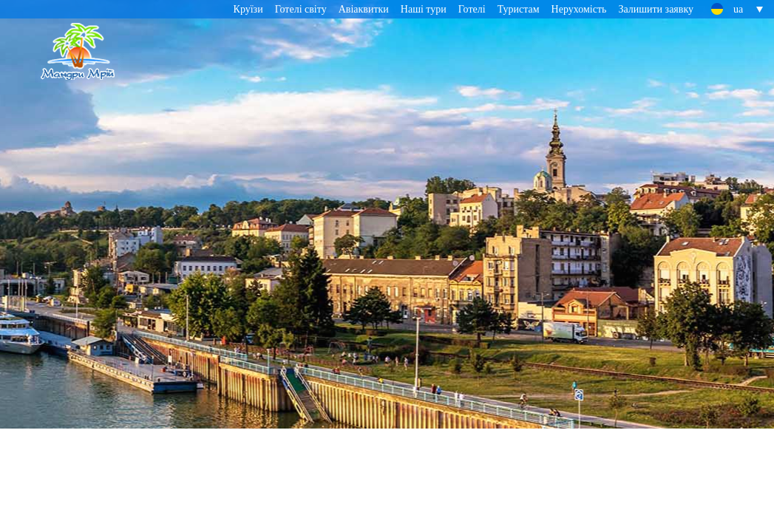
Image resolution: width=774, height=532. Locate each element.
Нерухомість (579, 9)
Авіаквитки (364, 9)
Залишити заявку (656, 9)
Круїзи (248, 9)
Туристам (519, 9)
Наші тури (424, 9)
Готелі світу (301, 9)
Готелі (472, 9)
